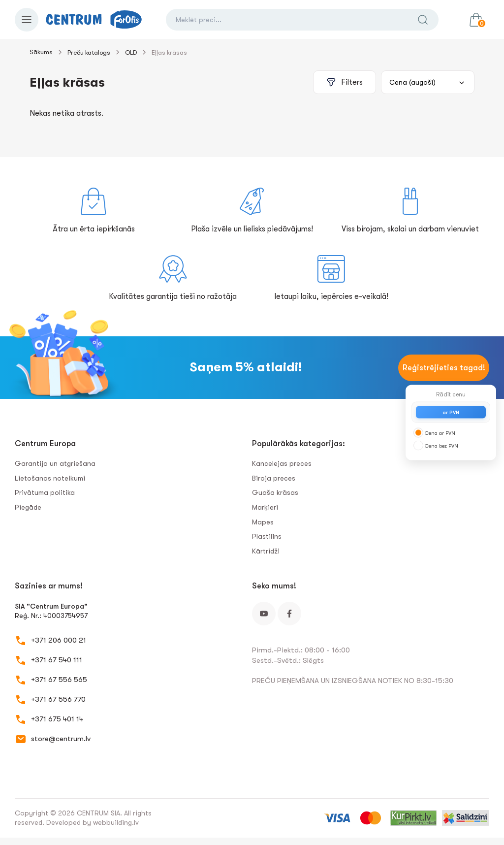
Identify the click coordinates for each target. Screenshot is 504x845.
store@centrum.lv (61, 739)
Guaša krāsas (275, 492)
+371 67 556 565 (59, 680)
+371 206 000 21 (59, 640)
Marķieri (265, 507)
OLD (131, 52)
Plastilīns (267, 536)
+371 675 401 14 (57, 719)
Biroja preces (274, 478)
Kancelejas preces (282, 463)
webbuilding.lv (116, 822)
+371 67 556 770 (58, 699)
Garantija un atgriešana (55, 463)
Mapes (263, 522)
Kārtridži (266, 551)
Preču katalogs (89, 52)
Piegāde (28, 507)
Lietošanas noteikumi (50, 478)
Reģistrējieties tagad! (444, 368)
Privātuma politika (45, 492)
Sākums (41, 52)
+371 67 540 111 (57, 660)
